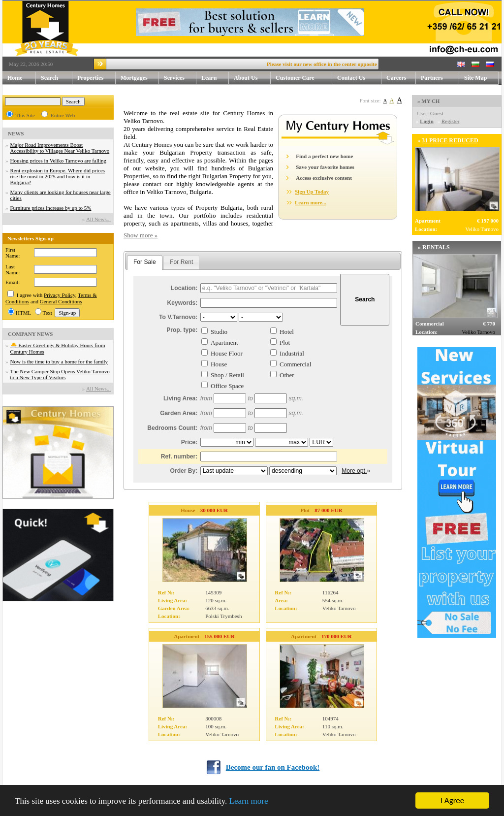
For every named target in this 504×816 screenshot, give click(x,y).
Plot (285, 343)
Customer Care (295, 78)
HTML (23, 313)
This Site (25, 115)
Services (180, 78)
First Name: (13, 253)
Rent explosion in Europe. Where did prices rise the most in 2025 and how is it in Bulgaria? (58, 176)
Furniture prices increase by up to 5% (51, 208)
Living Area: (180, 398)
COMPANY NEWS (30, 334)
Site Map (475, 78)
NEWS (16, 133)
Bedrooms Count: (172, 428)
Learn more (249, 801)
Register (451, 121)
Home (15, 78)
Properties (96, 78)
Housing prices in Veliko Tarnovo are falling (59, 161)
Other (287, 375)
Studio (219, 332)
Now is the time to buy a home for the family (59, 361)
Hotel (287, 332)
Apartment (224, 343)
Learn (215, 78)
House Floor (227, 353)
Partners (432, 78)
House (219, 364)
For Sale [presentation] (145, 262)
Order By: (184, 471)
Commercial (295, 364)
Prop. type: (182, 330)
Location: (184, 288)
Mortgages (134, 78)
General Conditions (61, 301)
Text (47, 313)
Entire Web (63, 115)
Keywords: (183, 303)
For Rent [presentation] (181, 262)
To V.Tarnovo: (178, 317)
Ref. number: (179, 457)
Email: (13, 282)
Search (49, 78)
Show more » (141, 235)
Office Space (227, 386)
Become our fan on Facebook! (273, 767)
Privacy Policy (60, 295)
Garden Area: (179, 413)
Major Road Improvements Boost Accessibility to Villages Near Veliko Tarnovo (60, 148)
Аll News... (98, 219)
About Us (252, 78)
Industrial (292, 353)
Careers (396, 78)
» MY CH (428, 101)
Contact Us (359, 78)
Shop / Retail (227, 375)
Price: (189, 442)
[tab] (145, 262)
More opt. (354, 471)
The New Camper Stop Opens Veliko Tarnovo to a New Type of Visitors (60, 374)
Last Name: (13, 269)
